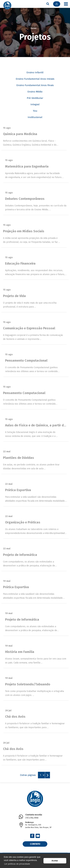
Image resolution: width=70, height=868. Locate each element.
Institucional (35, 117)
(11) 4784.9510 (34, 816)
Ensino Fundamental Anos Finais (35, 85)
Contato (35, 844)
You (35, 111)
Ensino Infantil (35, 72)
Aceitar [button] (55, 861)
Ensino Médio (35, 92)
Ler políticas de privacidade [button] (17, 864)
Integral (35, 104)
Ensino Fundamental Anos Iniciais (35, 79)
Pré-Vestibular (35, 98)
